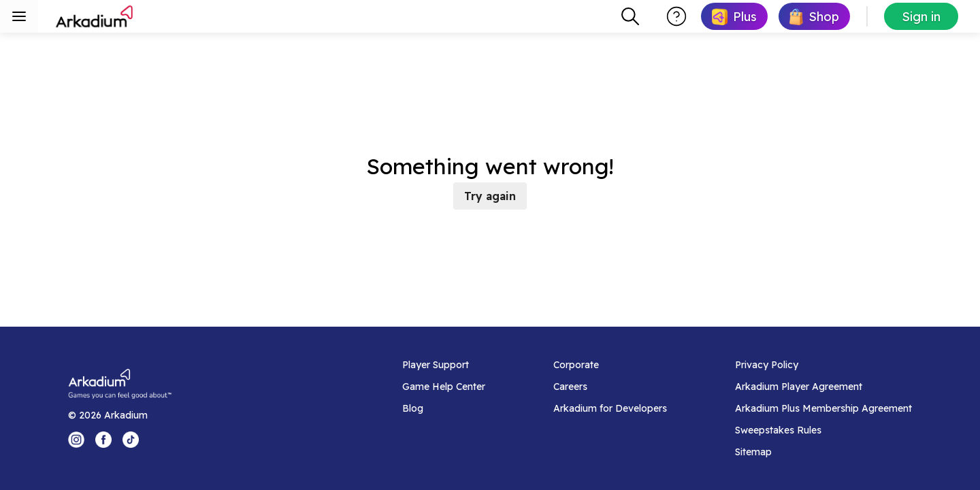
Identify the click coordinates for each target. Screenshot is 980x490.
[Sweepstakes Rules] (823, 430)
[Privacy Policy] (823, 365)
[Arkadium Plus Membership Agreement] (823, 408)
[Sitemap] (823, 452)
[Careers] (610, 387)
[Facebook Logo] (103, 440)
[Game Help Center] (444, 387)
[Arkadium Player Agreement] (823, 387)
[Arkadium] (95, 16)
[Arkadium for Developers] (610, 408)
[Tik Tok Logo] (131, 440)
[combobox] (630, 16)
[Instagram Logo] (76, 440)
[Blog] (444, 408)
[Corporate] (610, 365)
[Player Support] (444, 365)
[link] (734, 16)
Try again (490, 196)
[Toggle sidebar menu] (19, 16)
